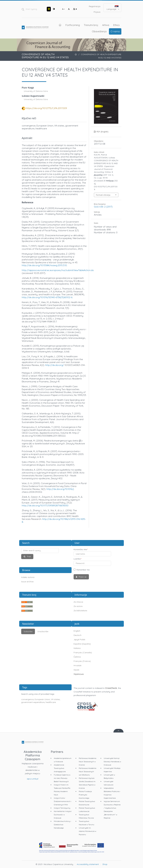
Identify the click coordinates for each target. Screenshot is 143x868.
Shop (105, 864)
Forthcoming (73, 25)
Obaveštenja (99, 31)
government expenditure (33, 702)
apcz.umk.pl (33, 779)
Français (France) (82, 661)
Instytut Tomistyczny (62, 808)
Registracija (95, 6)
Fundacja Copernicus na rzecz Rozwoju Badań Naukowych (62, 778)
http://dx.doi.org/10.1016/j (60, 489)
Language (113, 8)
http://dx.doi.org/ (55, 365)
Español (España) (82, 644)
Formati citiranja (103, 195)
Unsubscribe (43, 631)
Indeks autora (28, 577)
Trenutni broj (91, 25)
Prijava (97, 12)
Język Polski (79, 640)
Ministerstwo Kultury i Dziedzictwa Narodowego (62, 825)
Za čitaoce (78, 602)
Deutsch (77, 635)
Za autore (78, 606)
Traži (29, 556)
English (77, 631)
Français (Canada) (83, 652)
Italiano (77, 648)
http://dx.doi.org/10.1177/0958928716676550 (45, 505)
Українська (79, 674)
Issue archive (27, 582)
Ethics (116, 25)
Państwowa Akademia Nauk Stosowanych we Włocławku (88, 771)
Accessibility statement (88, 864)
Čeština (77, 657)
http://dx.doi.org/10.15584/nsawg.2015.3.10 (44, 265)
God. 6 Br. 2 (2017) (103, 207)
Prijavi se (82, 577)
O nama (115, 31)
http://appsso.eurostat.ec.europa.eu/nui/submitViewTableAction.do (58, 270)
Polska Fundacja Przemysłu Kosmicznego (85, 795)
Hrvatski (77, 665)
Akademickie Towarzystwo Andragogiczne (60, 768)
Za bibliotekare (80, 611)
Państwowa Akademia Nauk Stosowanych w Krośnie (88, 762)
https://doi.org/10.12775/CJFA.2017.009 (46, 108)
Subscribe (28, 631)
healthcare (51, 702)
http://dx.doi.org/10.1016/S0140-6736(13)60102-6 (47, 297)
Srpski (76, 670)
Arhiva (106, 25)
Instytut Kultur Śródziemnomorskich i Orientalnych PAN (63, 801)
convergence (27, 699)
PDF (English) (102, 132)
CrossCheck (111, 688)
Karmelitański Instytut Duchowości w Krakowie (63, 815)
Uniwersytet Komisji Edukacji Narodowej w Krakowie (112, 762)
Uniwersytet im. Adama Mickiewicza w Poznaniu (88, 831)
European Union (42, 699)
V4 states (55, 699)
